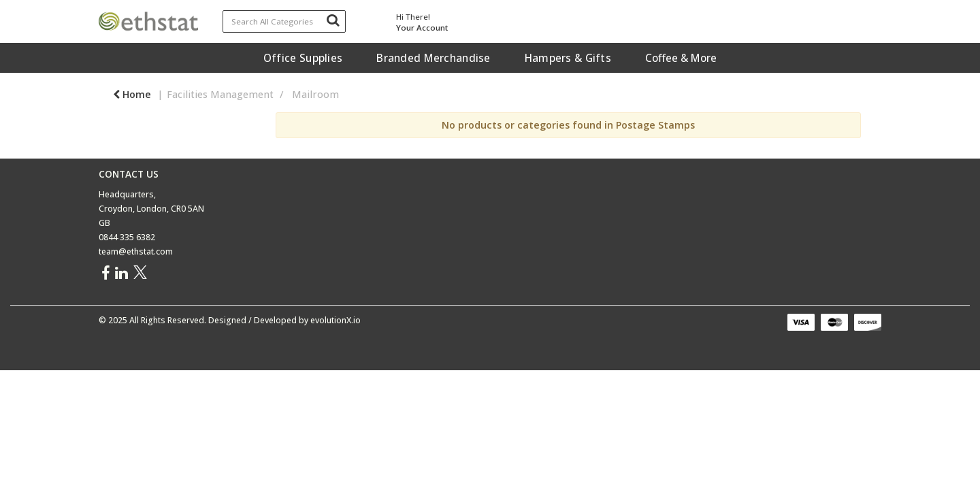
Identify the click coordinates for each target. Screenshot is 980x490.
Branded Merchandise (433, 58)
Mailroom (315, 94)
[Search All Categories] (284, 21)
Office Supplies (303, 58)
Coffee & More (681, 58)
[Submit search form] (333, 20)
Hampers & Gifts (568, 58)
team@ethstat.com (136, 251)
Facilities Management (220, 94)
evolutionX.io (336, 320)
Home (132, 94)
